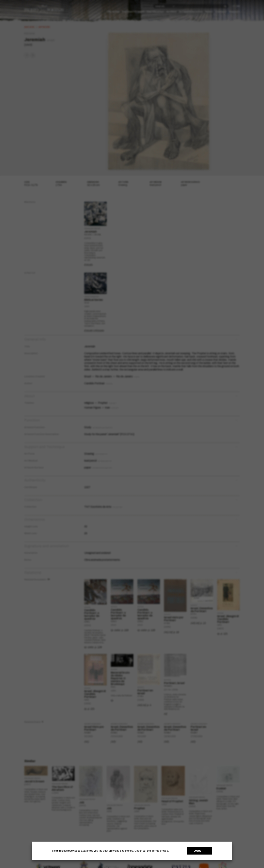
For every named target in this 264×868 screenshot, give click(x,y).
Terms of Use (160, 851)
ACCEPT (200, 851)
